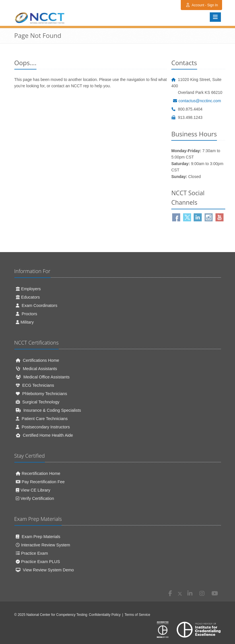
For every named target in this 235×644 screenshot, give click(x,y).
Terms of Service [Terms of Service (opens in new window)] (137, 615)
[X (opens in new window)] (180, 594)
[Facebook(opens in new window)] (176, 217)
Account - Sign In (202, 5)
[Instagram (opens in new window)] (209, 217)
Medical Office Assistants (43, 377)
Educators (28, 297)
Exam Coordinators (37, 305)
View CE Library (33, 490)
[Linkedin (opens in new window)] (198, 217)
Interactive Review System (43, 545)
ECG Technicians (35, 385)
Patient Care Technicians (42, 419)
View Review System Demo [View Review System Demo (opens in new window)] (45, 570)
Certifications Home (38, 360)
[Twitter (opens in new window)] (187, 217)
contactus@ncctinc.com (197, 101)
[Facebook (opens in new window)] (170, 594)
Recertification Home (38, 473)
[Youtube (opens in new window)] (220, 217)
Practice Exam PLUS (38, 562)
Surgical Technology (38, 402)
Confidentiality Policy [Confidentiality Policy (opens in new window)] (105, 615)
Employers (28, 289)
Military (25, 322)
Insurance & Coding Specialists (48, 410)
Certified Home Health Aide (44, 435)
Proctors (27, 314)
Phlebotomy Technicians (41, 394)
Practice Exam (32, 553)
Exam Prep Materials (38, 537)
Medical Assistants (36, 369)
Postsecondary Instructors (43, 427)
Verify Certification (35, 498)
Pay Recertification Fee (40, 482)
